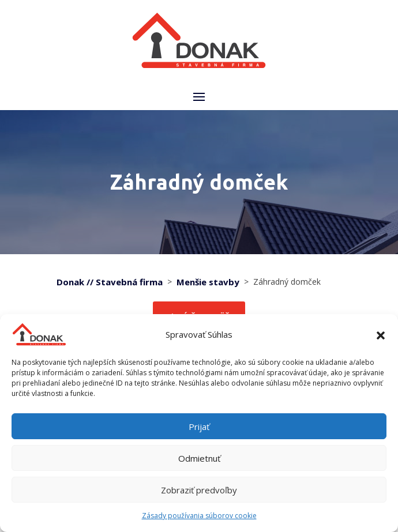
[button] (381, 334)
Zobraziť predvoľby (199, 490)
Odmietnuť (199, 458)
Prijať (199, 427)
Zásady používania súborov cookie (199, 516)
